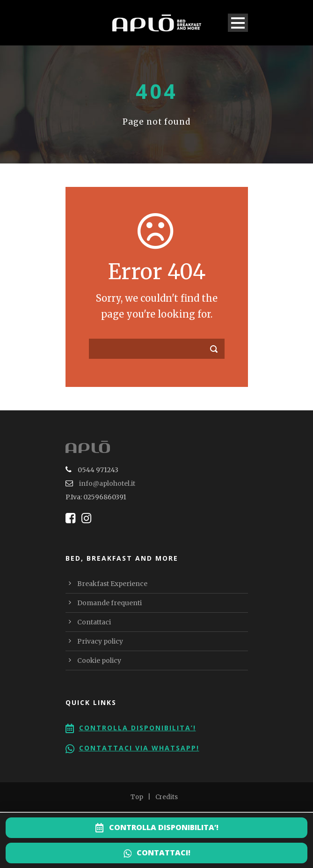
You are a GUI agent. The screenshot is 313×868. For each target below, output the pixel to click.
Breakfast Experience (112, 584)
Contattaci (94, 622)
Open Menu (238, 23)
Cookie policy (99, 660)
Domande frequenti (109, 603)
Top (137, 797)
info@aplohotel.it (107, 483)
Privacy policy (100, 641)
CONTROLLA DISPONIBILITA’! (164, 827)
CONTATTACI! (164, 853)
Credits (167, 797)
